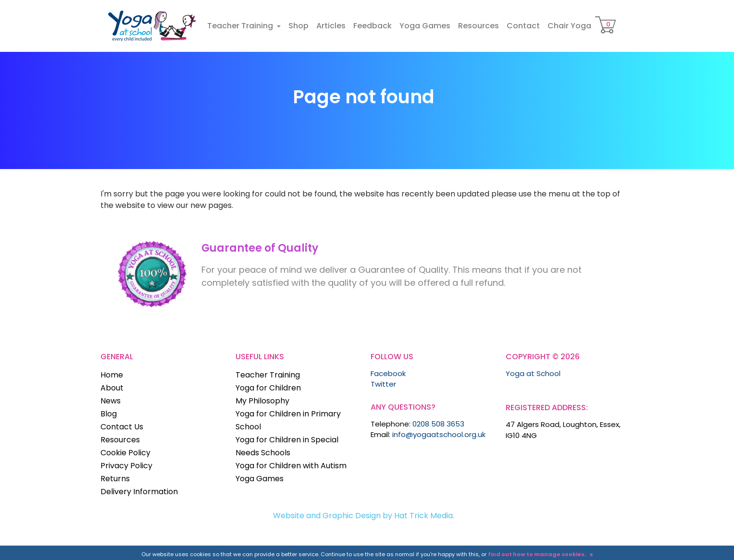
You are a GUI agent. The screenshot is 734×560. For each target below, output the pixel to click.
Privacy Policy (126, 466)
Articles (331, 26)
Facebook (388, 373)
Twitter (383, 384)
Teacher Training (241, 26)
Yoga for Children (268, 388)
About (112, 388)
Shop (299, 26)
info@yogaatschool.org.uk (439, 434)
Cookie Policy (125, 453)
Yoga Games (425, 26)
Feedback (373, 26)
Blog (109, 414)
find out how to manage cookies (536, 554)
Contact (523, 26)
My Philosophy (262, 401)
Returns (115, 479)
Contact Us (122, 427)
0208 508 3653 (438, 424)
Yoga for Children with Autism (291, 466)
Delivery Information (139, 492)
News (111, 401)
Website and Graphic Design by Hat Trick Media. (364, 516)
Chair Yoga (569, 26)
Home (112, 375)
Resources (479, 26)
